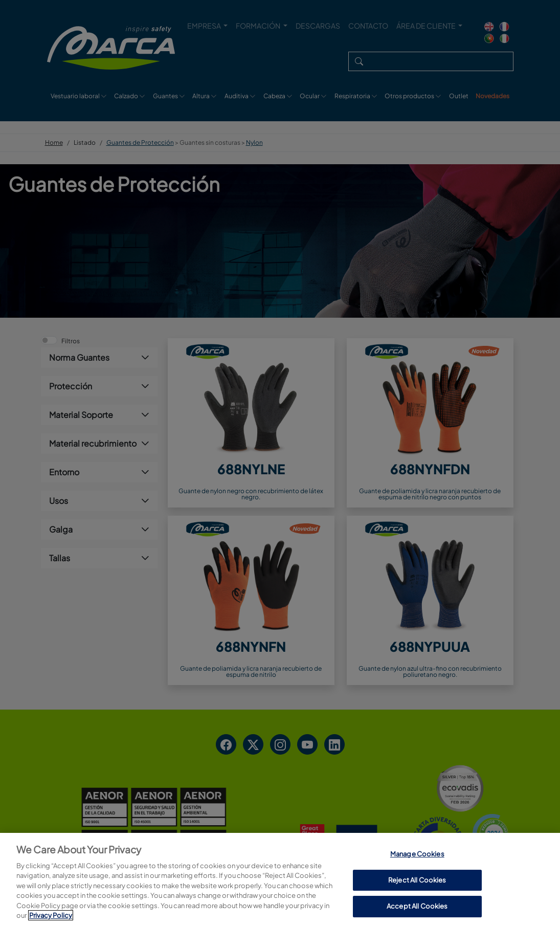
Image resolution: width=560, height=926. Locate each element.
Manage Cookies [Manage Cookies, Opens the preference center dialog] (417, 903)
